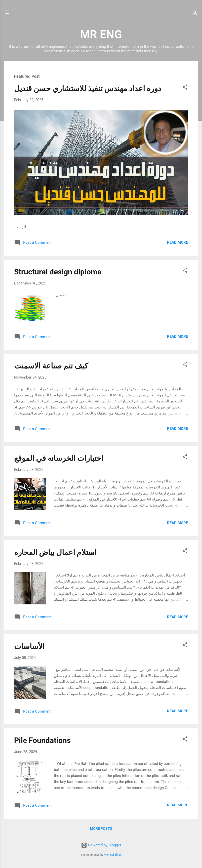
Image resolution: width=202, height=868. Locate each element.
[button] (185, 88)
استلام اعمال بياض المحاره (55, 552)
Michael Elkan (113, 855)
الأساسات (29, 646)
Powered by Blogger (101, 845)
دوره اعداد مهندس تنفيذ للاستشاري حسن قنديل (88, 88)
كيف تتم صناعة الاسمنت (51, 366)
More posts (101, 829)
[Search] (195, 14)
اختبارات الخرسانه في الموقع (59, 458)
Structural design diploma (58, 272)
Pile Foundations (42, 740)
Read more (177, 242)
